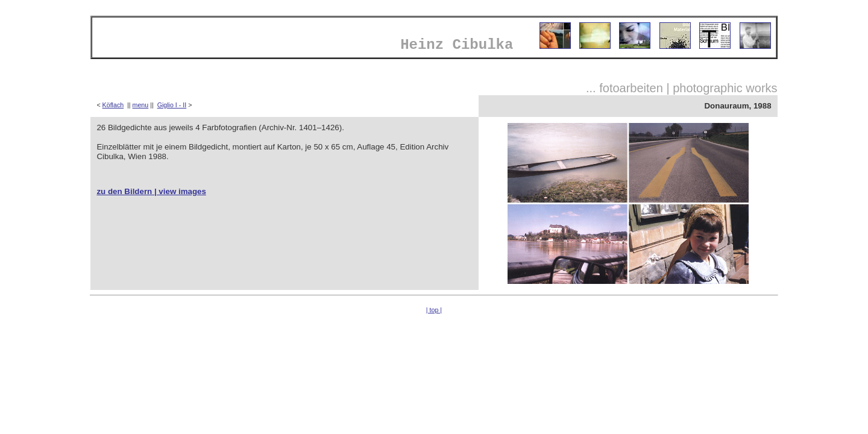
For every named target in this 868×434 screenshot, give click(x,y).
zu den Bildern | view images (151, 191)
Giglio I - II (172, 105)
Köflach (113, 105)
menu (141, 105)
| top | (434, 310)
